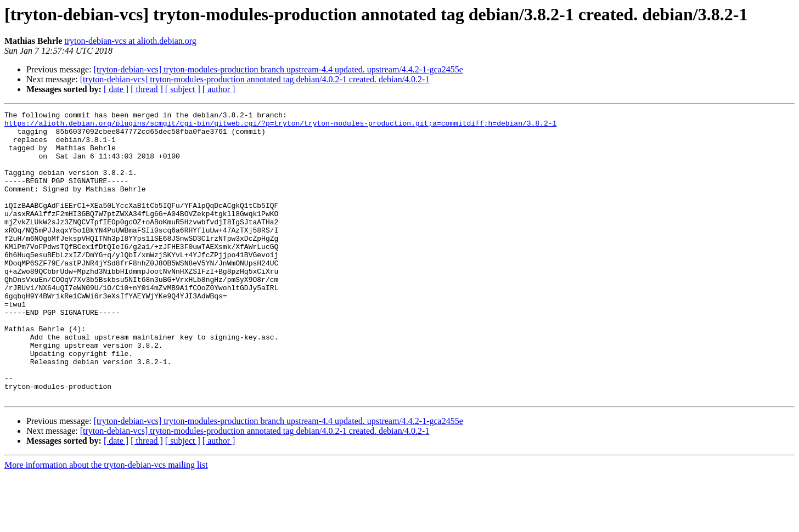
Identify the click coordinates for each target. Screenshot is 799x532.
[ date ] (116, 89)
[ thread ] (147, 89)
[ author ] (219, 89)
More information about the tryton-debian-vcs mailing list (106, 522)
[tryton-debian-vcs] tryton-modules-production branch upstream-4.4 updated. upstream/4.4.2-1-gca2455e (278, 69)
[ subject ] (183, 89)
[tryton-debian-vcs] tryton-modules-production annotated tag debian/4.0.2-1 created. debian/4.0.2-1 (255, 79)
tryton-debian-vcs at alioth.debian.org (130, 41)
